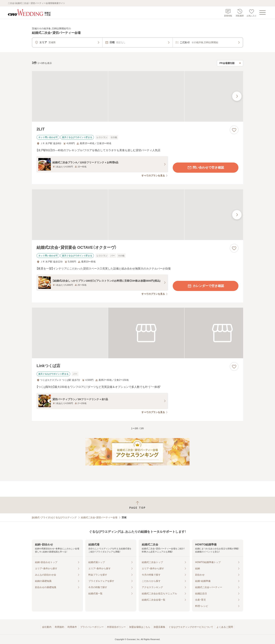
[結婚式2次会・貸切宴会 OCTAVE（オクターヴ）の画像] (137, 215)
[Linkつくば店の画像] (137, 333)
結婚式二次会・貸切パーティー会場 (99, 517)
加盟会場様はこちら (140, 627)
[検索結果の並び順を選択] (230, 63)
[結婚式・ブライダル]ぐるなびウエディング (54, 517)
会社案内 (47, 627)
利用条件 (72, 627)
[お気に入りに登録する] (234, 130)
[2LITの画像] (137, 96)
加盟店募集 (159, 627)
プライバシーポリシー (92, 627)
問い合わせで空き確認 (206, 168)
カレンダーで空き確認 (206, 286)
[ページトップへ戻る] (137, 505)
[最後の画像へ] (237, 96)
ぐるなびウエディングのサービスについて (191, 627)
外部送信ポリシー (116, 627)
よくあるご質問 (225, 627)
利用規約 (59, 627)
